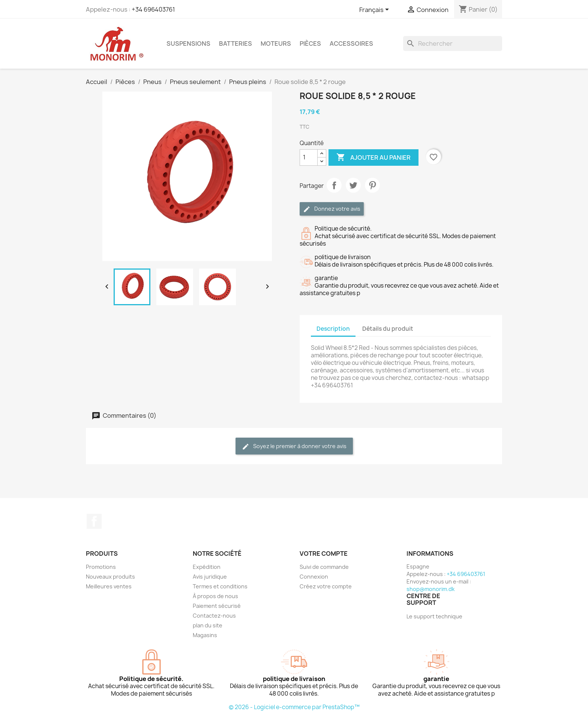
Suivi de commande (324, 567)
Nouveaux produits (110, 577)
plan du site (208, 625)
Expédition (207, 567)
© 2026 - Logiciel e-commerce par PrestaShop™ (294, 707)
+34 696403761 (153, 9)
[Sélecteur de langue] (375, 10)
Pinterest (372, 185)
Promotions (101, 567)
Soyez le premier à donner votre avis (294, 446)
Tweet (353, 185)
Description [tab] (333, 329)
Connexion (314, 577)
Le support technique (434, 616)
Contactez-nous (214, 616)
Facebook (94, 521)
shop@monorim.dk (430, 589)
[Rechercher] (453, 43)
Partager (334, 185)
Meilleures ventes (109, 586)
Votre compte (324, 553)
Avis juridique (210, 577)
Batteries (235, 43)
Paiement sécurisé (217, 606)
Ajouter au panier (373, 157)
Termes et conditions (220, 586)
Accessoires (351, 43)
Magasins (205, 635)
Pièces (310, 43)
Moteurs (276, 43)
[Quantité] (309, 157)
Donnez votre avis (332, 209)
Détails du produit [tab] (388, 329)
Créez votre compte (326, 586)
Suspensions (188, 43)
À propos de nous (215, 596)
